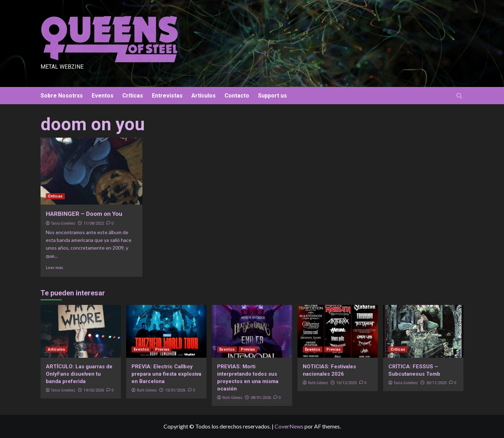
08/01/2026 (261, 398)
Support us (272, 96)
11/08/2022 (94, 223)
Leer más (54, 267)
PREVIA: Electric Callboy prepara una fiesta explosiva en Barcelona (166, 374)
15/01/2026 (175, 390)
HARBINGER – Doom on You (84, 214)
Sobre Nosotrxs (62, 96)
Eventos (103, 96)
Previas (162, 349)
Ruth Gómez (147, 390)
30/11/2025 (436, 383)
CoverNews (289, 426)
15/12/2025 (346, 383)
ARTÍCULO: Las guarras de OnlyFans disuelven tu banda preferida (79, 374)
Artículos (204, 96)
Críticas (133, 96)
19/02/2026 (94, 390)
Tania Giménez (63, 223)
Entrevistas (167, 96)
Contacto (237, 96)
